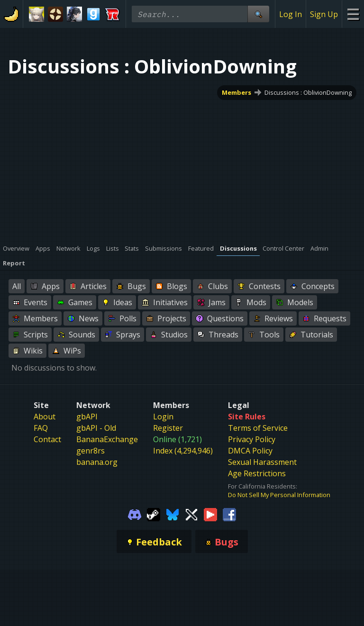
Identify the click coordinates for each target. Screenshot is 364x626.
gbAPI (87, 417)
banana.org (97, 462)
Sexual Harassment (262, 462)
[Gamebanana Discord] (135, 514)
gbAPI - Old (96, 428)
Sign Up (324, 14)
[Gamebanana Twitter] (191, 514)
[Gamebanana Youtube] (210, 514)
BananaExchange (107, 439)
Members (237, 92)
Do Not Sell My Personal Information (279, 495)
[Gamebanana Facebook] (229, 514)
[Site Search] (258, 14)
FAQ (41, 428)
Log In (291, 14)
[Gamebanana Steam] (154, 514)
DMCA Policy (250, 451)
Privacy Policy (252, 439)
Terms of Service (258, 428)
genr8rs (91, 451)
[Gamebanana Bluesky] (173, 514)
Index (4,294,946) (183, 451)
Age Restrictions (257, 473)
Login (163, 417)
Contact (47, 439)
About (45, 417)
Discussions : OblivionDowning (308, 92)
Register (168, 428)
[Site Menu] (353, 14)
